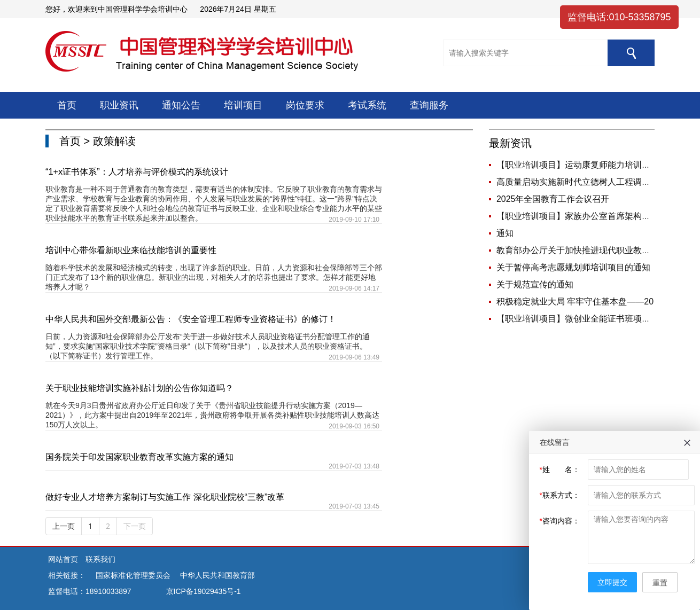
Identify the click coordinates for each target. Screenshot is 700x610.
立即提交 (612, 582)
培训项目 (243, 105)
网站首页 (64, 559)
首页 (67, 105)
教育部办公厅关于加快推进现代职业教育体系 (582, 250)
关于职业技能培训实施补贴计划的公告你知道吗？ (139, 388)
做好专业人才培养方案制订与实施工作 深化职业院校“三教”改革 (165, 497)
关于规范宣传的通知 (535, 284)
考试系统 (367, 105)
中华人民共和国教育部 (217, 575)
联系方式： (560, 495)
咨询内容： (560, 521)
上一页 (64, 526)
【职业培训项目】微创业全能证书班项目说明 (582, 319)
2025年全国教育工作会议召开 (553, 199)
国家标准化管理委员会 (133, 575)
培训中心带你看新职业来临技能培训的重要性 (131, 250)
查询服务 (429, 105)
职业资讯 (119, 105)
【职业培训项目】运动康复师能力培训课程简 (582, 165)
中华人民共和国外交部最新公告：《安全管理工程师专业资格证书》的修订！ (191, 319)
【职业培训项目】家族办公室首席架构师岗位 (582, 216)
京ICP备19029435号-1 (204, 591)
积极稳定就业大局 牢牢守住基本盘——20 (575, 302)
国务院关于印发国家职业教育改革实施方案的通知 (139, 457)
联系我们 (100, 559)
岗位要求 (305, 105)
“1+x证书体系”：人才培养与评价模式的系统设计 (137, 171)
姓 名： (560, 470)
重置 (660, 583)
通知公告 (181, 105)
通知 (505, 233)
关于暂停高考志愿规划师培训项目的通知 (573, 267)
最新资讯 (510, 143)
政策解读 (114, 141)
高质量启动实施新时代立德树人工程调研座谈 (582, 182)
